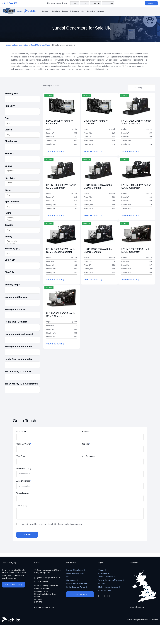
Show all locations (137, 607)
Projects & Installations (75, 570)
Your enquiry (22, 506)
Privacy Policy (104, 573)
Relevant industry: (24, 469)
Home (7, 45)
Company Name (24, 444)
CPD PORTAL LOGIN (80, 594)
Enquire (151, 3)
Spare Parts (56, 11)
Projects (65, 11)
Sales (14, 45)
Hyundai (20, 171)
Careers (101, 570)
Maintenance (75, 11)
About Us (101, 11)
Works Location (23, 493)
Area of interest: (23, 481)
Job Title (86, 444)
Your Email (21, 456)
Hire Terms (102, 584)
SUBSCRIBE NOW (12, 585)
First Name (21, 432)
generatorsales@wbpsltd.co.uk (47, 578)
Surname (86, 432)
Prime (20, 220)
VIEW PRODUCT (54, 151)
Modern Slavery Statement (108, 587)
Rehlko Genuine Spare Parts (77, 584)
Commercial (20, 241)
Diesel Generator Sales (40, 45)
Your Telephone (88, 456)
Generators (45, 11)
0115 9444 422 (10, 3)
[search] (154, 11)
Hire (83, 11)
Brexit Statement (105, 590)
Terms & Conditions (106, 577)
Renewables (91, 11)
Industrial (20, 244)
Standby (20, 218)
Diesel (20, 183)
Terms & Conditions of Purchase (110, 580)
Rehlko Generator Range (76, 587)
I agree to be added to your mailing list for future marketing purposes (51, 524)
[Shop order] (142, 88)
